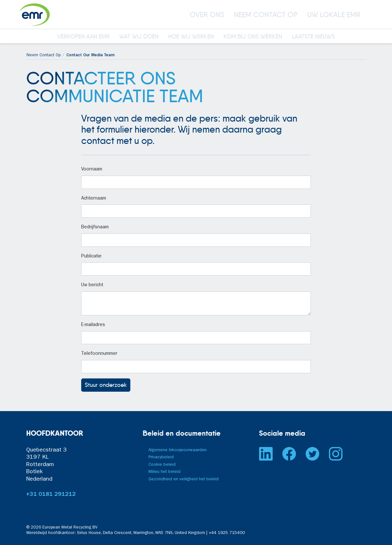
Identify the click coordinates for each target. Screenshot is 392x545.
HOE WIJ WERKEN (191, 37)
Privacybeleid (161, 458)
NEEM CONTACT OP (266, 15)
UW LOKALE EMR (334, 15)
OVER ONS (207, 15)
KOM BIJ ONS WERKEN (253, 37)
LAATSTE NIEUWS (313, 37)
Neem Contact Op (44, 55)
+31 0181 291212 (51, 495)
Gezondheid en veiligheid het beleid (184, 480)
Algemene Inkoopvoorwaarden (178, 450)
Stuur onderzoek (106, 385)
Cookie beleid (162, 465)
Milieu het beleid (164, 472)
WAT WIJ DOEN (139, 37)
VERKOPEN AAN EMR (83, 37)
